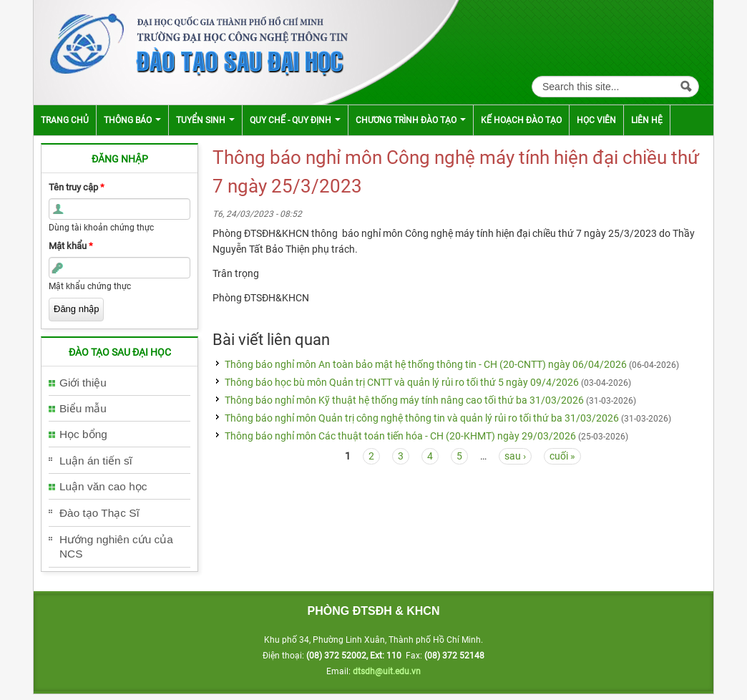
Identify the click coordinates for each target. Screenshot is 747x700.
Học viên (596, 120)
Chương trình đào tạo (411, 120)
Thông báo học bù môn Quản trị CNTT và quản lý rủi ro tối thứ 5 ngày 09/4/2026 (402, 382)
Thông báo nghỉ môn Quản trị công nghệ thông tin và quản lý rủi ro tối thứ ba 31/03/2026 (422, 418)
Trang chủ (65, 120)
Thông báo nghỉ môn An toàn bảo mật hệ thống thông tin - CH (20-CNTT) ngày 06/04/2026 (426, 364)
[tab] (119, 383)
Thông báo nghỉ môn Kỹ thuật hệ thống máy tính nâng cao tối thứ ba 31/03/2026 (404, 400)
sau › (515, 456)
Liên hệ (647, 120)
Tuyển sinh (205, 120)
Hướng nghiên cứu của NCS (116, 546)
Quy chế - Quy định (295, 120)
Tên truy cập (77, 187)
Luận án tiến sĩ (96, 461)
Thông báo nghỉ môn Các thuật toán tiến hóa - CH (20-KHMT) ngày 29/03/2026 (400, 436)
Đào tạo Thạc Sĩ (99, 513)
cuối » (562, 456)
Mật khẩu (71, 246)
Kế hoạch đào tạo (521, 120)
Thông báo (132, 120)
